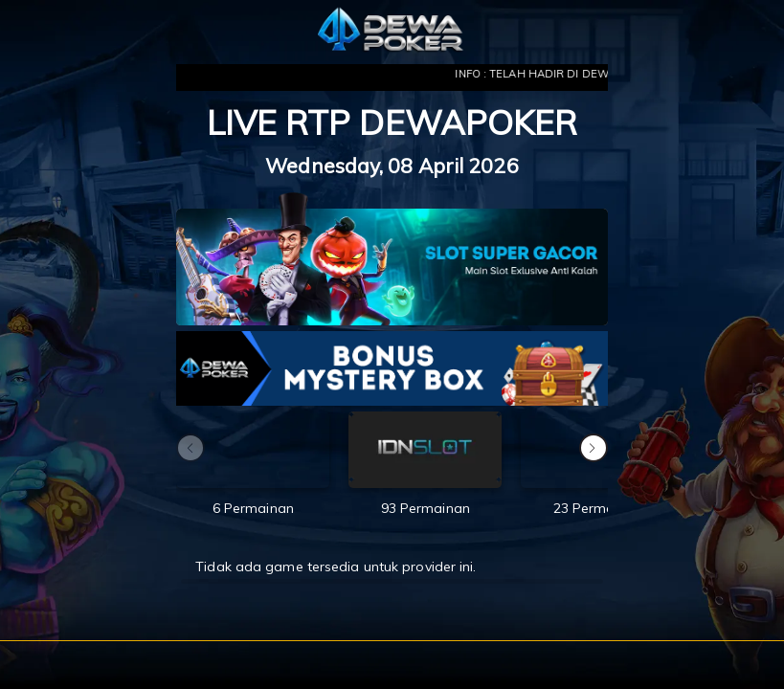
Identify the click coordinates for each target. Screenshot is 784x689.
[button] (594, 448)
